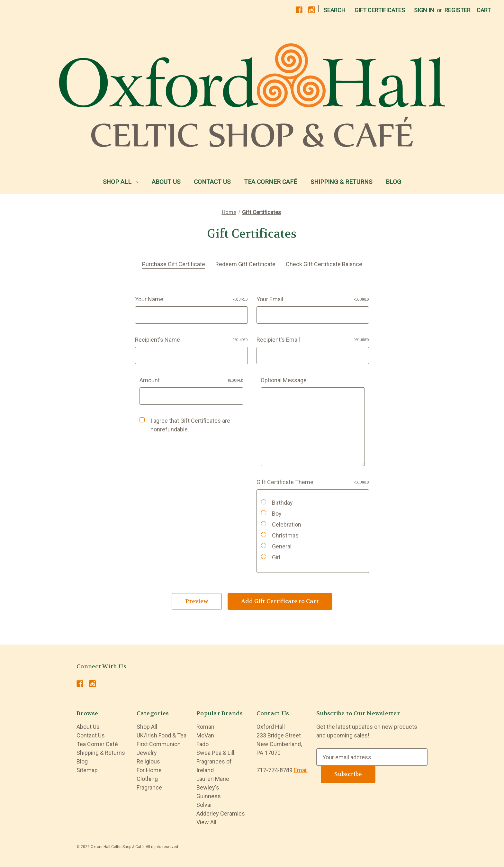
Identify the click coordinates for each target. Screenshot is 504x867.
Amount (192, 380)
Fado (203, 744)
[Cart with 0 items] (484, 10)
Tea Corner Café (270, 182)
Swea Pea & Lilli (216, 753)
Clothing (147, 779)
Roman (205, 727)
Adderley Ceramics (221, 813)
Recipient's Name (191, 340)
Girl (276, 557)
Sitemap (87, 770)
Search (335, 10)
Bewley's (208, 787)
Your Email (313, 299)
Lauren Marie (213, 779)
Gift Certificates (380, 10)
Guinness (209, 796)
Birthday (282, 503)
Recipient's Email (313, 340)
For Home (149, 770)
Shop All (121, 182)
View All (206, 822)
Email (301, 770)
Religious (148, 761)
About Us (166, 182)
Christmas (285, 535)
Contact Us (212, 182)
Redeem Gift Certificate (245, 264)
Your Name (191, 299)
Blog (393, 182)
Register (458, 10)
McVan (205, 735)
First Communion (159, 744)
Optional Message (284, 380)
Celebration (287, 524)
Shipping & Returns (341, 182)
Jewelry (147, 753)
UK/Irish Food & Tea (162, 735)
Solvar (204, 805)
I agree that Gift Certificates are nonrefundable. (190, 425)
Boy (277, 514)
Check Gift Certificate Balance (324, 264)
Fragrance (149, 787)
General (282, 546)
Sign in (424, 10)
